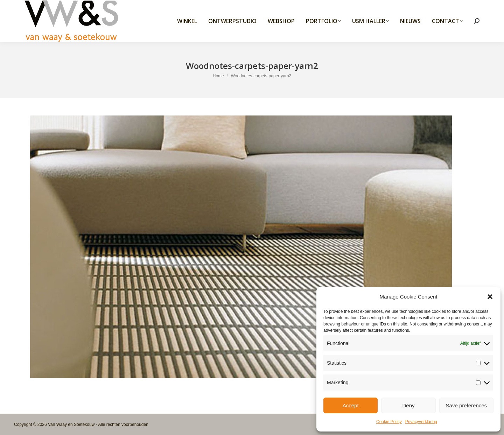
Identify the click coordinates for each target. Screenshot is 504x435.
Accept (351, 405)
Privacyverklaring (421, 422)
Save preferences (467, 405)
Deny (408, 405)
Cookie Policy (389, 422)
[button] (490, 297)
